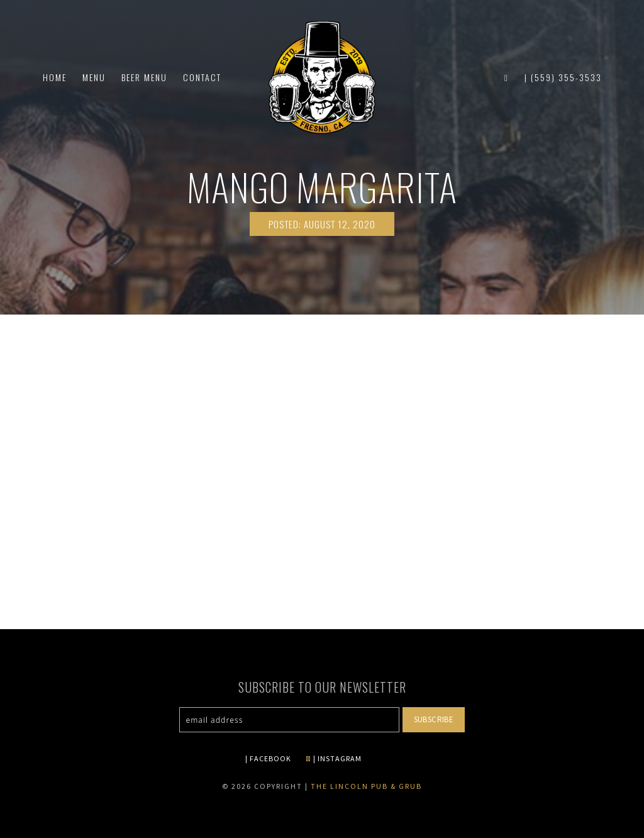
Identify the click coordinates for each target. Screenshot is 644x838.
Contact (202, 77)
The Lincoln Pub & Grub (366, 786)
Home (55, 77)
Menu (94, 77)
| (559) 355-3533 (563, 77)
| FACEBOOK (268, 758)
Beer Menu (144, 77)
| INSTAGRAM (334, 758)
